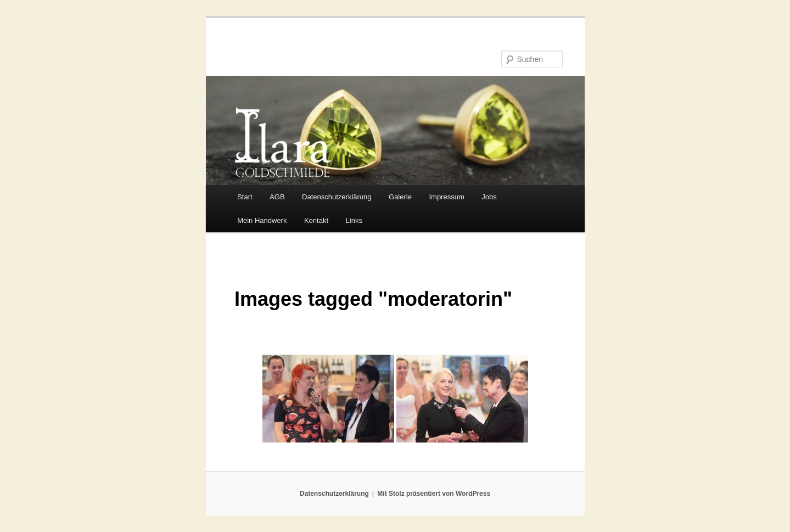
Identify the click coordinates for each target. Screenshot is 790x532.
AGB (277, 197)
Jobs (489, 197)
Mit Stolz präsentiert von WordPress (434, 494)
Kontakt (316, 220)
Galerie (400, 197)
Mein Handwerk (262, 220)
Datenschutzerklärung (337, 197)
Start (245, 197)
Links (354, 220)
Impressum (446, 197)
